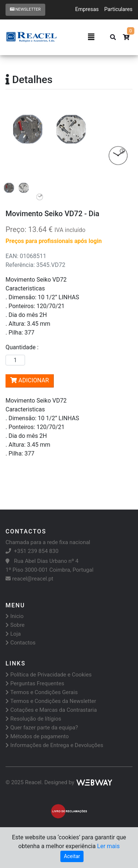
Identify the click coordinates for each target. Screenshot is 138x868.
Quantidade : (24, 347)
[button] (15, 139)
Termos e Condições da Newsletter (51, 701)
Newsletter (25, 9)
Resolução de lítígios (33, 719)
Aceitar (72, 856)
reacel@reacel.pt (29, 579)
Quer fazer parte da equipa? (42, 728)
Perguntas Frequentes (35, 683)
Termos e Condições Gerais (42, 692)
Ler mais (108, 846)
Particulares (118, 9)
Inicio (15, 616)
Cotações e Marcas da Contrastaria (51, 710)
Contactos (21, 643)
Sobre (15, 625)
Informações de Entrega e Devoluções (54, 745)
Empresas (87, 9)
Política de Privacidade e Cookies (49, 675)
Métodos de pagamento (37, 736)
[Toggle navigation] (91, 37)
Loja (13, 634)
